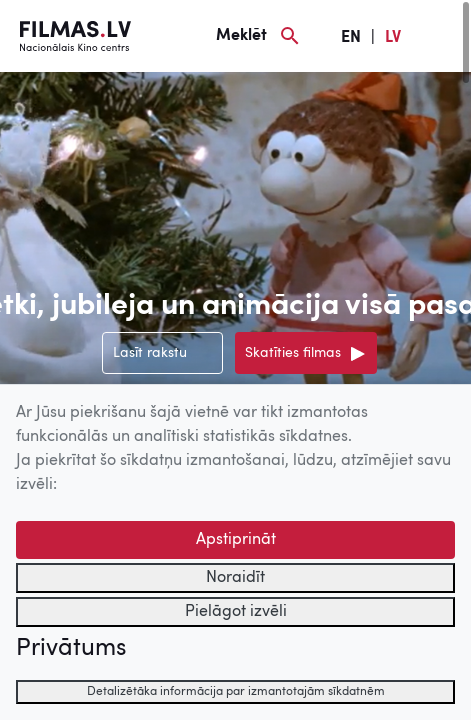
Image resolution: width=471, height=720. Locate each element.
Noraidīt (235, 578)
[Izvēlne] (441, 36)
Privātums (71, 649)
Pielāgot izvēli (236, 612)
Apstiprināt (236, 540)
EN (351, 38)
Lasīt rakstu (150, 353)
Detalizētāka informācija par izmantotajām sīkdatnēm (236, 692)
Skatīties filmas (293, 353)
